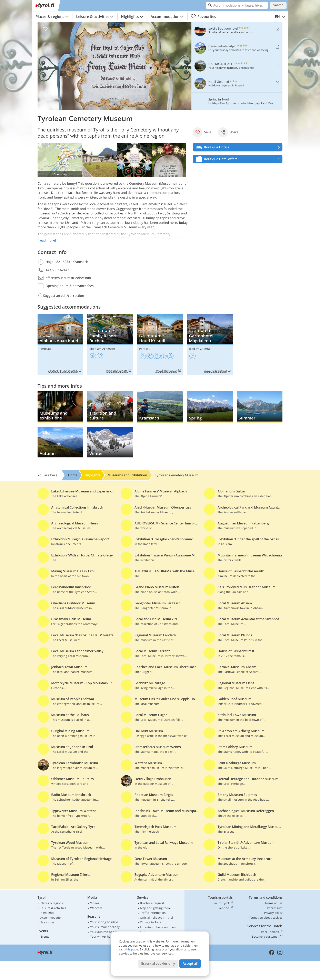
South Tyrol (223, 903)
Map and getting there (155, 908)
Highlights (130, 17)
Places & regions (50, 17)
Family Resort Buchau (110, 344)
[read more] (47, 240)
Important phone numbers (158, 927)
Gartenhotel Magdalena (210, 344)
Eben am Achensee (102, 349)
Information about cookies (265, 918)
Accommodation (165, 17)
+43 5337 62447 (57, 270)
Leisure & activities (93, 17)
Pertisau (45, 349)
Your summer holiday (105, 927)
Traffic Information (153, 913)
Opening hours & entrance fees (70, 286)
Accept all (190, 963)
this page (132, 949)
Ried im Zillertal (200, 349)
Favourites (203, 17)
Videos (95, 903)
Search (278, 5)
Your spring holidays (104, 922)
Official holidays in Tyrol (157, 918)
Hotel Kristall (160, 344)
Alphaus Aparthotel (60, 344)
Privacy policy (273, 913)
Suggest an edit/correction (61, 296)
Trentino (225, 908)
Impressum (275, 908)
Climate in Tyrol (151, 922)
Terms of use (274, 903)
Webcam (96, 908)
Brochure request (152, 903)
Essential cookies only (158, 963)
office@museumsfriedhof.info (68, 278)
